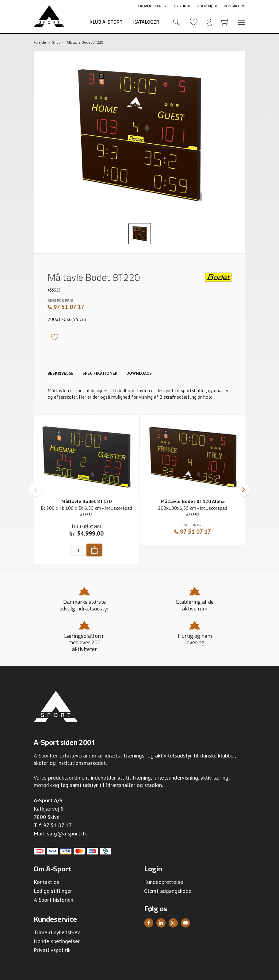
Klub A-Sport (106, 22)
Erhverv (146, 6)
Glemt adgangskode (168, 891)
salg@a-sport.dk (67, 833)
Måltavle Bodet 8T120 (86, 501)
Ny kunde (182, 6)
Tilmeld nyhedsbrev (57, 932)
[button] (36, 490)
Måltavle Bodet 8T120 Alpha (193, 501)
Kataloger (146, 22)
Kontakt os (235, 6)
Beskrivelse (61, 373)
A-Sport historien (54, 900)
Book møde (207, 6)
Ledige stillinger (53, 891)
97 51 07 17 (66, 307)
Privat (163, 6)
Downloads (139, 373)
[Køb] (94, 550)
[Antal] (78, 550)
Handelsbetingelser (57, 941)
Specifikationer (100, 373)
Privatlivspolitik (52, 950)
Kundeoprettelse (164, 882)
